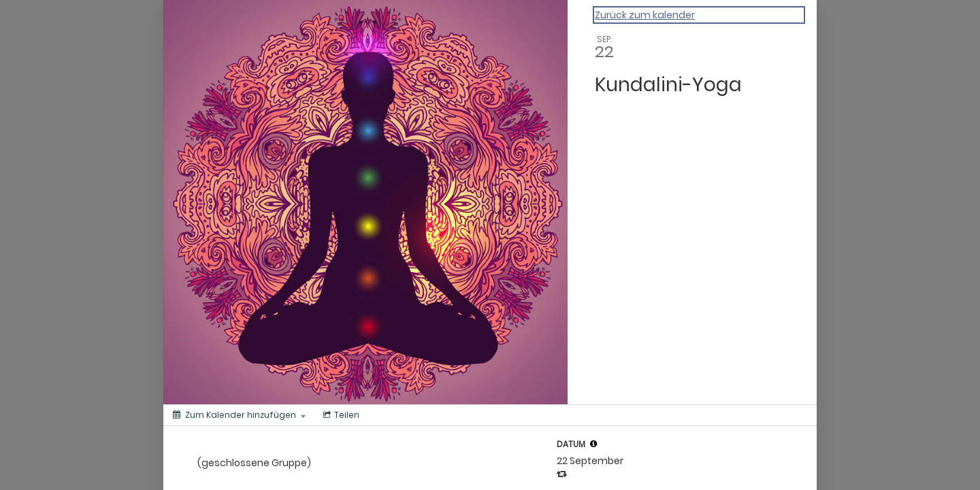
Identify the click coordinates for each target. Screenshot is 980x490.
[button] (593, 444)
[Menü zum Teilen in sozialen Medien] (340, 415)
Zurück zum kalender (645, 15)
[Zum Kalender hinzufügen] (239, 415)
